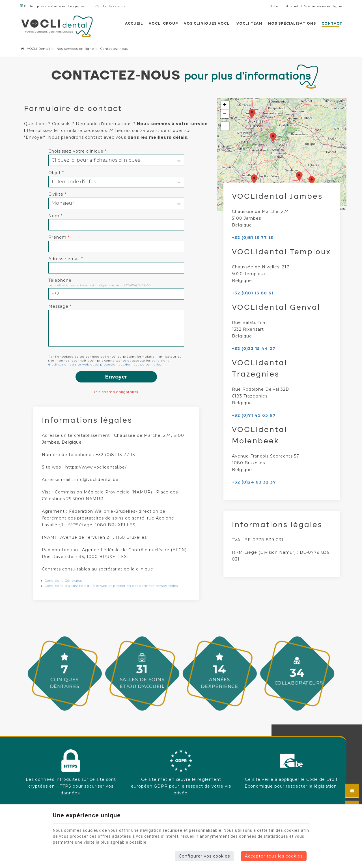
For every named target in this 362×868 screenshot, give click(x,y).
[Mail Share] (352, 791)
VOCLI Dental (36, 49)
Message (60, 306)
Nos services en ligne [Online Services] (323, 6)
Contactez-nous (108, 6)
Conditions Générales (63, 581)
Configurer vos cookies (204, 856)
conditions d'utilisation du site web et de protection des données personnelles (109, 363)
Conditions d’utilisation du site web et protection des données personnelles (111, 586)
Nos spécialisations (292, 23)
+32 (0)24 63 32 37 (254, 482)
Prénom (59, 237)
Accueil (134, 23)
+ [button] (225, 105)
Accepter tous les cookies (274, 856)
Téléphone (60, 280)
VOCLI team (249, 23)
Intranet (291, 6)
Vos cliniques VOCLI (207, 23)
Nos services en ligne (75, 49)
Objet (56, 173)
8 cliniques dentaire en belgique (52, 6)
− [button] (225, 114)
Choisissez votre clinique (77, 151)
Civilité (57, 194)
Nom (55, 216)
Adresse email (66, 259)
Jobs (274, 6)
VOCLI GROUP (163, 23)
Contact (332, 23)
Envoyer (116, 377)
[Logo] (57, 26)
